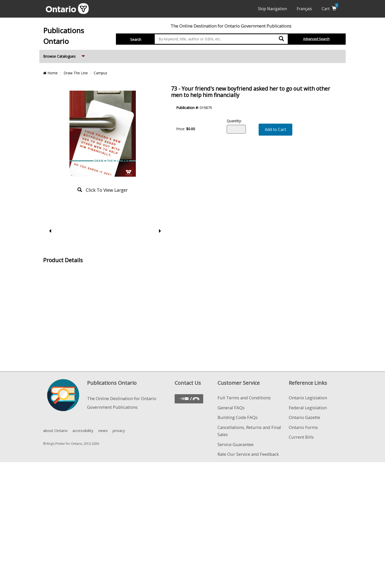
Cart (330, 9)
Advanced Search (316, 39)
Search (136, 39)
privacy (119, 430)
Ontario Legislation (308, 398)
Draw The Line (76, 73)
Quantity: (234, 121)
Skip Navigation (272, 9)
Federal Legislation (308, 408)
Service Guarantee (236, 444)
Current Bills (301, 437)
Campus (100, 73)
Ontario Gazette (304, 417)
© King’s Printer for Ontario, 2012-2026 (71, 444)
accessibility (83, 430)
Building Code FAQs (238, 417)
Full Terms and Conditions (244, 398)
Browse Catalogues (65, 54)
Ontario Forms (303, 427)
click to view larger (103, 190)
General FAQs (231, 408)
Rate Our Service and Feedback (248, 454)
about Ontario (55, 430)
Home (50, 73)
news (103, 430)
